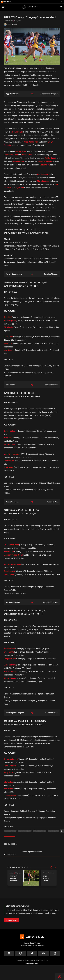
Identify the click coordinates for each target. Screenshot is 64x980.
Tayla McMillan (10, 766)
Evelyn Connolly (40, 831)
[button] (51, 867)
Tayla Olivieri (9, 574)
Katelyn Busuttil (10, 678)
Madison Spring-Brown (13, 555)
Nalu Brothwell (17, 132)
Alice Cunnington (31, 142)
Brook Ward (9, 467)
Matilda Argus (18, 161)
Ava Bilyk (8, 438)
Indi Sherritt (27, 155)
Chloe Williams (10, 795)
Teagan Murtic (10, 659)
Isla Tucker (8, 782)
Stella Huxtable (10, 431)
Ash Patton (8, 789)
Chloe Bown (9, 652)
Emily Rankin (9, 773)
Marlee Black (21, 151)
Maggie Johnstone (12, 454)
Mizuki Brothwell (45, 161)
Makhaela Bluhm (11, 155)
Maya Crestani (43, 181)
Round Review (8, 21)
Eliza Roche (9, 327)
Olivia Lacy (8, 337)
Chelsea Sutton (44, 174)
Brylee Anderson (11, 759)
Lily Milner (19, 188)
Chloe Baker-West (11, 545)
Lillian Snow (45, 165)
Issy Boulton (9, 350)
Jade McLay (9, 552)
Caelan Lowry (9, 571)
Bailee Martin (9, 649)
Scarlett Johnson (11, 671)
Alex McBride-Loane (12, 564)
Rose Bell (8, 317)
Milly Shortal (9, 461)
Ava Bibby (8, 343)
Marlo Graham (10, 665)
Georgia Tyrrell (10, 444)
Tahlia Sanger (51, 158)
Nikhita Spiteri (10, 321)
